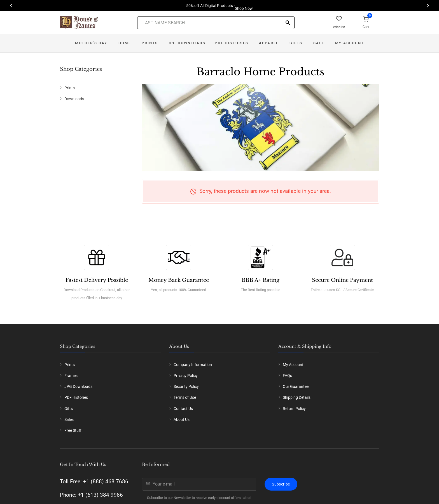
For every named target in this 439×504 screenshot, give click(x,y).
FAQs (287, 376)
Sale (319, 43)
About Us (182, 419)
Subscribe (281, 484)
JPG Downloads (187, 43)
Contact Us (183, 409)
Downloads (74, 99)
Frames (71, 376)
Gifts (296, 43)
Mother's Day (91, 43)
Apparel (269, 43)
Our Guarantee (296, 386)
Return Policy (294, 409)
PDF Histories (232, 43)
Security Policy (186, 386)
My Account (350, 43)
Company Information (193, 365)
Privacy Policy (186, 376)
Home (125, 43)
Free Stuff (73, 430)
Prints (150, 43)
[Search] (288, 23)
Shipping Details (297, 397)
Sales (69, 419)
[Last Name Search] (216, 23)
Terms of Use (185, 397)
